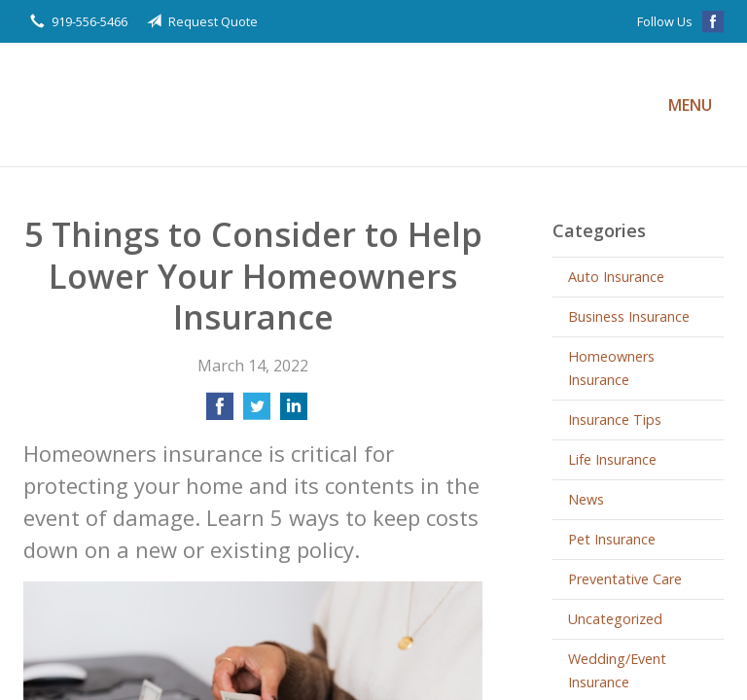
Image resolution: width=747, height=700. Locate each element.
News (586, 499)
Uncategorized (615, 619)
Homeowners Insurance (611, 368)
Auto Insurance (616, 277)
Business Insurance (629, 316)
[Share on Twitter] (257, 412)
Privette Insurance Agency (242, 105)
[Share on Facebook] (220, 412)
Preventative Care (625, 579)
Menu (690, 105)
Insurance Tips (615, 420)
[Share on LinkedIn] (294, 412)
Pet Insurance (612, 539)
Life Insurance (612, 459)
